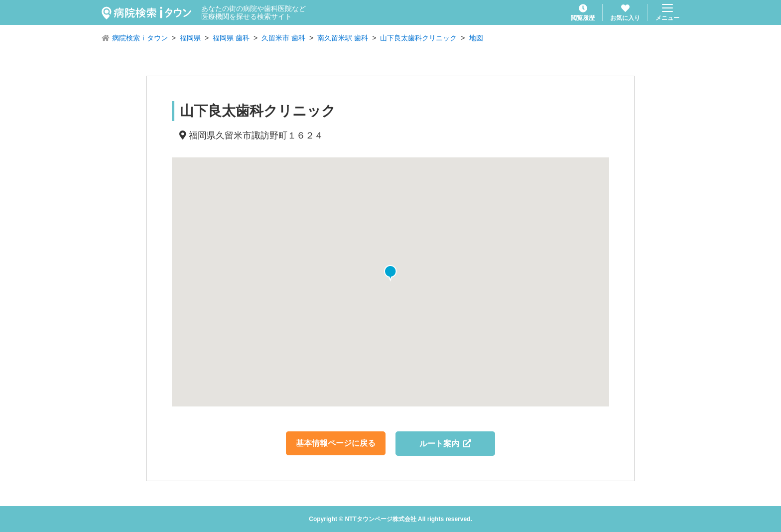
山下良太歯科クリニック (418, 38)
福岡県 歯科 (231, 38)
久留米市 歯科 (283, 38)
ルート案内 (446, 444)
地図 (476, 38)
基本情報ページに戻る (336, 443)
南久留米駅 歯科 (343, 38)
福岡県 (190, 38)
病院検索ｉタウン (140, 38)
